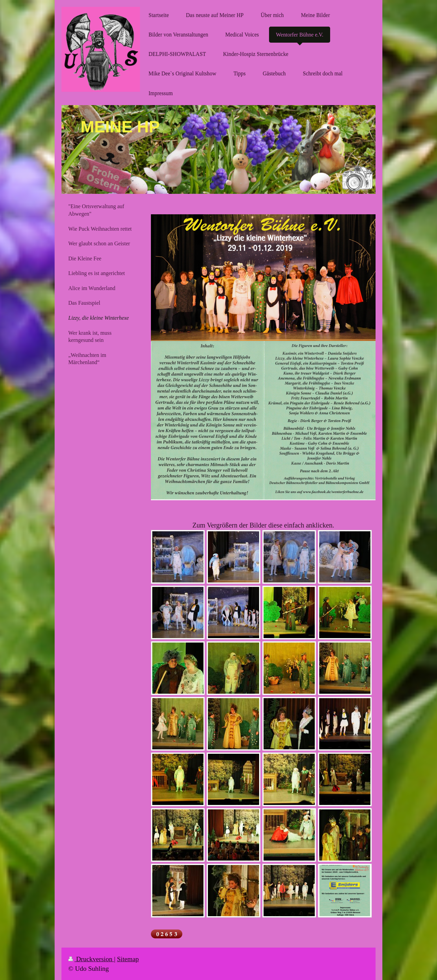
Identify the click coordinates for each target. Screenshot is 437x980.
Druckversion (91, 959)
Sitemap (128, 959)
